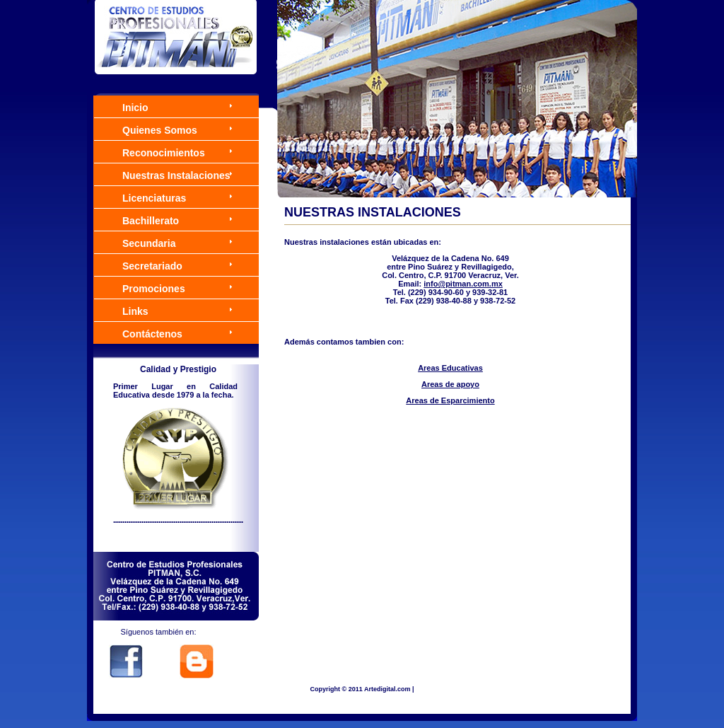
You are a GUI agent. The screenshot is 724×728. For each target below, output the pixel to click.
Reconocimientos (164, 153)
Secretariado (152, 266)
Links (135, 311)
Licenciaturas (154, 198)
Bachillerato (151, 221)
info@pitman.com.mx (463, 284)
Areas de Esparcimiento (450, 400)
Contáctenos (152, 334)
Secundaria (149, 243)
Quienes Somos (160, 130)
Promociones (154, 289)
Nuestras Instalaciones (176, 175)
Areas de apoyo (450, 384)
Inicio (135, 108)
